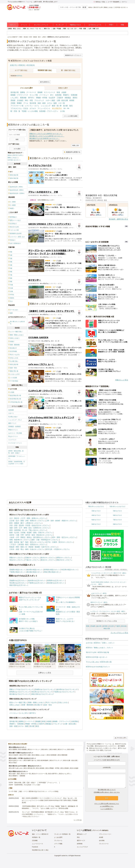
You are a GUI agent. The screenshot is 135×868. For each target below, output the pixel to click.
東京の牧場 (53, 749)
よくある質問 (58, 837)
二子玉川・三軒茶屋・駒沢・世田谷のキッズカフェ (28, 544)
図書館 (19, 103)
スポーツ (11, 413)
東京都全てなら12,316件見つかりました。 (45, 138)
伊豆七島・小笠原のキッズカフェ (58, 549)
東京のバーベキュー (34, 749)
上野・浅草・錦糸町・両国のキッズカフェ (61, 521)
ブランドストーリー (105, 834)
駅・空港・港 (15, 111)
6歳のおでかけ (96, 520)
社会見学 (52, 98)
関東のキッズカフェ (17, 558)
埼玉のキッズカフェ (17, 560)
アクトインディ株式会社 (100, 830)
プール (26, 103)
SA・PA (66, 108)
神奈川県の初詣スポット (53, 572)
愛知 (49, 29)
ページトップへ (121, 738)
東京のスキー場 (26, 774)
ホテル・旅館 (52, 103)
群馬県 (105, 626)
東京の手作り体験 (25, 755)
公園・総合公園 (62, 100)
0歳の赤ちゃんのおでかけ (96, 506)
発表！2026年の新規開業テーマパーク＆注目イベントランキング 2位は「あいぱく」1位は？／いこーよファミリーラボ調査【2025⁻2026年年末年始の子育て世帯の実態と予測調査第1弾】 (50, 800)
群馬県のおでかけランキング (20, 692)
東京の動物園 (22, 749)
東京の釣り (45, 749)
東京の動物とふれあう (39, 755)
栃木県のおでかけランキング (67, 689)
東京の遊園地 (13, 749)
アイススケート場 (17, 106)
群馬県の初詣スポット (52, 570)
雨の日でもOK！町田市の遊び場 (97, 652)
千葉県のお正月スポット (37, 583)
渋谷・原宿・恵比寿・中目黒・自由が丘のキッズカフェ (29, 525)
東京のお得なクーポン (16, 760)
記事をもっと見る (45, 673)
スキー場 (61, 103)
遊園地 (22, 92)
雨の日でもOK (98, 7)
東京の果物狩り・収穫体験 (17, 776)
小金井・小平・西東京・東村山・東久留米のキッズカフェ (30, 537)
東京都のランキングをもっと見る (107, 621)
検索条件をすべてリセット (73, 55)
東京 (28, 29)
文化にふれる (63, 702)
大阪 (68, 29)
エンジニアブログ (82, 847)
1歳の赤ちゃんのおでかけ (117, 506)
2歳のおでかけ (96, 511)
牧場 (58, 92)
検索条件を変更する (72, 152)
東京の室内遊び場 (29, 768)
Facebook (35, 847)
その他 (62, 111)
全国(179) (13, 65)
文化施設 (20, 100)
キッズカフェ (57, 108)
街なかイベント (13, 436)
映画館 (72, 100)
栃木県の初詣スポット (35, 570)
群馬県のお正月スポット (56, 580)
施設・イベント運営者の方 (40, 834)
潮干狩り (31, 98)
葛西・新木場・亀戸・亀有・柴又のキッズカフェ (27, 542)
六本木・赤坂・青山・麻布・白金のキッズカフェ (27, 549)
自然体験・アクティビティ (49, 111)
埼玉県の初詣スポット (69, 570)
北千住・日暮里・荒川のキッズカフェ (59, 542)
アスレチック (39, 100)
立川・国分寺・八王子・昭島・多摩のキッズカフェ (28, 518)
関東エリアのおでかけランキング (21, 689)
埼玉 (40, 29)
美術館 (13, 100)
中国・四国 (82, 29)
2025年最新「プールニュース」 (17, 457)
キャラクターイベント (15, 443)
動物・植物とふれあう (36, 702)
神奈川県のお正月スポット (19, 585)
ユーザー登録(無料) (114, 2)
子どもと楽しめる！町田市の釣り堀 (99, 662)
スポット (13, 25)
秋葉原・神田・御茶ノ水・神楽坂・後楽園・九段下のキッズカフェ (33, 547)
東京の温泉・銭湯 (14, 774)
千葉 (36, 29)
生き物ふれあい (13, 417)
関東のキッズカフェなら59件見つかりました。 (46, 134)
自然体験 (11, 410)
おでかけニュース (95, 25)
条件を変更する (45, 82)
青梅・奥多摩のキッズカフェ (20, 540)
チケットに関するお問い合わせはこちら (107, 804)
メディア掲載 (58, 844)
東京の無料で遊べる (30, 760)
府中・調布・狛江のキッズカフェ (64, 537)
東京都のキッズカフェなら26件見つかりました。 (47, 136)
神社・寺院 (29, 100)
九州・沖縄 (92, 29)
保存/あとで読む (100, 2)
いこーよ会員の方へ (107, 809)
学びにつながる (51, 702)
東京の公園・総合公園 (70, 760)
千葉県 (117, 626)
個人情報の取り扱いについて (107, 790)
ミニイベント (12, 440)
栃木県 (99, 626)
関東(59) (22, 65)
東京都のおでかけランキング (20, 694)
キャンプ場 (34, 95)
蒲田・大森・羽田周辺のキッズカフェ (45, 540)
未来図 (101, 837)
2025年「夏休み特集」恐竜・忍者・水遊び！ (16, 452)
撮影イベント (12, 423)
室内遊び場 (15, 92)
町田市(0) (19, 76)
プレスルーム (58, 841)
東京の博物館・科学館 (52, 768)
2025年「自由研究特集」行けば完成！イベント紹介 (17, 463)
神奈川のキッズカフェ (64, 560)
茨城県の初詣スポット (17, 570)
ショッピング (46, 106)
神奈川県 (107, 629)
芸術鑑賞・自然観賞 (14, 427)
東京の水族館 (74, 768)
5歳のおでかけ (117, 515)
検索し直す (76, 145)
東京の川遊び (13, 763)
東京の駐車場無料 (43, 760)
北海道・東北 (12, 29)
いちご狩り (15, 98)
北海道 (19, 29)
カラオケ (33, 108)
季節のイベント (13, 430)
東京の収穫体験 (52, 755)
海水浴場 (33, 103)
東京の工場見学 (14, 755)
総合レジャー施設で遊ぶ (18, 702)
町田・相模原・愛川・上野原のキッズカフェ (25, 523)
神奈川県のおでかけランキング (43, 694)
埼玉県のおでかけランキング (42, 692)
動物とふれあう (109, 7)
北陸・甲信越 (57, 29)
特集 (122, 25)
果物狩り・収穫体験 (70, 95)
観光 (71, 106)
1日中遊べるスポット (122, 7)
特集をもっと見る (122, 380)
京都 (72, 29)
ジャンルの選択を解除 (71, 116)
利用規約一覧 (36, 837)
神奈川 (32, 29)
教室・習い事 (57, 106)
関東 (25, 29)
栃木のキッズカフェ (48, 558)
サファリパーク (50, 92)
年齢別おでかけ (75, 25)
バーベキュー (44, 95)
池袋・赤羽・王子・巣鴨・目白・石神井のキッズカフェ (29, 528)
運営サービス (81, 841)
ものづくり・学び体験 (15, 433)
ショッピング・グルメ (15, 420)
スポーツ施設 (50, 100)
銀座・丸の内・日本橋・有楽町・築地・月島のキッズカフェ (31, 533)
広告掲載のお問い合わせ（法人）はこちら (107, 792)
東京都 (124, 626)
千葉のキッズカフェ (32, 560)
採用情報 (80, 844)
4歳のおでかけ (96, 515)
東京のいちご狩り (65, 774)
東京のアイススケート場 (39, 774)
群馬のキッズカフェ (64, 558)
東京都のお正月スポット (56, 583)
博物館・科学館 (42, 98)
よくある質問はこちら (107, 806)
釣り (52, 95)
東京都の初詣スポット (35, 572)
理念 (78, 837)
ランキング (60, 25)
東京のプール (62, 749)
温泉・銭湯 (42, 103)
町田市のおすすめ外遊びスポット (98, 667)
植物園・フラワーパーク (19, 95)
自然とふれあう (15, 705)
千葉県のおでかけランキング (64, 692)
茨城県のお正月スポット (18, 580)
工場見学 (60, 98)
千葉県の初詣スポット (17, 572)
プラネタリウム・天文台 (19, 108)
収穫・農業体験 (27, 705)
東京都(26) (31, 65)
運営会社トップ (82, 834)
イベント (24, 25)
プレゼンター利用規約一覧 (62, 834)
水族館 (64, 92)
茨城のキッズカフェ (32, 558)
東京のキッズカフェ (48, 560)
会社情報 (102, 841)
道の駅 (65, 106)
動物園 (40, 92)
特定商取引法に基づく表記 (40, 850)
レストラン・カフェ (32, 106)
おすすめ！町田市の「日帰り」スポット (100, 643)
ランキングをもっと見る (119, 633)
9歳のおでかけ (117, 524)
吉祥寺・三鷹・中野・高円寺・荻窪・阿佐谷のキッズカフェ (31, 535)
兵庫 (75, 29)
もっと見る (77, 820)
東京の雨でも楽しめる (16, 768)
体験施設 (68, 98)
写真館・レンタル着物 (30, 111)
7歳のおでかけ (117, 520)
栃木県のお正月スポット (37, 580)
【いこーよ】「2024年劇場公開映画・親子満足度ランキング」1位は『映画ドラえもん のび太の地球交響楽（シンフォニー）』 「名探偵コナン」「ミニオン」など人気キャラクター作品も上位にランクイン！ (50, 814)
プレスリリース (104, 844)
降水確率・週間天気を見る (119, 219)
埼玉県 (111, 626)
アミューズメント (44, 108)
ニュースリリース (37, 844)
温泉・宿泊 (48, 705)
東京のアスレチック (56, 760)
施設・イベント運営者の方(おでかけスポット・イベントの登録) (39, 791)
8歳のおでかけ (96, 524)
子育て (111, 25)
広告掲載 (35, 841)
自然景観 (58, 95)
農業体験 (23, 98)
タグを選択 (17, 149)
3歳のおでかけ (117, 511)
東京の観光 (71, 749)
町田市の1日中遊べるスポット (97, 657)
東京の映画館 (40, 768)
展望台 (75, 98)
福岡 (97, 29)
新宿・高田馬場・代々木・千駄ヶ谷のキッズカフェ (28, 530)
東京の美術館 (65, 768)
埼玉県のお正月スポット (18, 583)
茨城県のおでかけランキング (45, 689)
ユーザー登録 (13, 791)
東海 (45, 29)
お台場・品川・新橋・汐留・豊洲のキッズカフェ (27, 521)
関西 (65, 29)
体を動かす (38, 705)
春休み (90, 7)
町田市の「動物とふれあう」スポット (100, 648)
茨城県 (93, 626)
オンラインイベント (41, 25)
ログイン (124, 2)
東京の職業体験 (63, 755)
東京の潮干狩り (53, 774)
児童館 (13, 103)
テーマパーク (31, 92)
